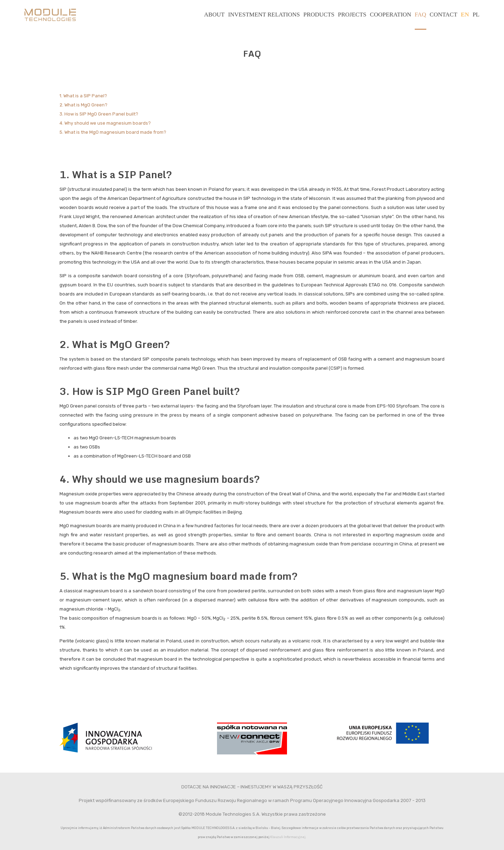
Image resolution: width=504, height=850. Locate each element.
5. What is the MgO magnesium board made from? (113, 132)
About (214, 15)
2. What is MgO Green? (83, 105)
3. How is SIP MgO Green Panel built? (99, 114)
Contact (444, 15)
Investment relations (264, 15)
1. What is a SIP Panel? (83, 96)
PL (476, 15)
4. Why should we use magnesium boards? (105, 123)
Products (319, 15)
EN (465, 15)
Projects (352, 15)
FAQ (421, 15)
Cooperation (391, 15)
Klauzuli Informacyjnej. (288, 837)
